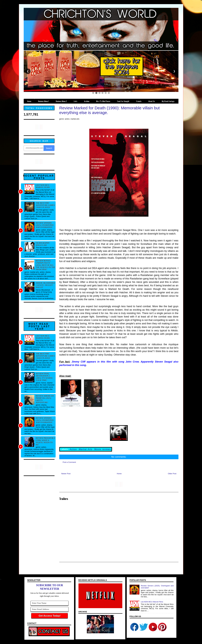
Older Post (172, 474)
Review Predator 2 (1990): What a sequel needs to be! (45, 441)
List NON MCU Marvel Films (43, 186)
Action (73, 449)
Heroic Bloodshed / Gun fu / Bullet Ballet (45, 285)
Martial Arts (86, 449)
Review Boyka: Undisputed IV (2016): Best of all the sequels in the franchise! (45, 265)
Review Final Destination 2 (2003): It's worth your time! (44, 377)
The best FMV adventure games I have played (45, 205)
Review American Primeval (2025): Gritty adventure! (45, 399)
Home (119, 474)
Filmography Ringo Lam (43, 244)
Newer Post (66, 474)
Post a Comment (69, 462)
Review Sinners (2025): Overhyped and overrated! (45, 225)
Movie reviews (103, 449)
